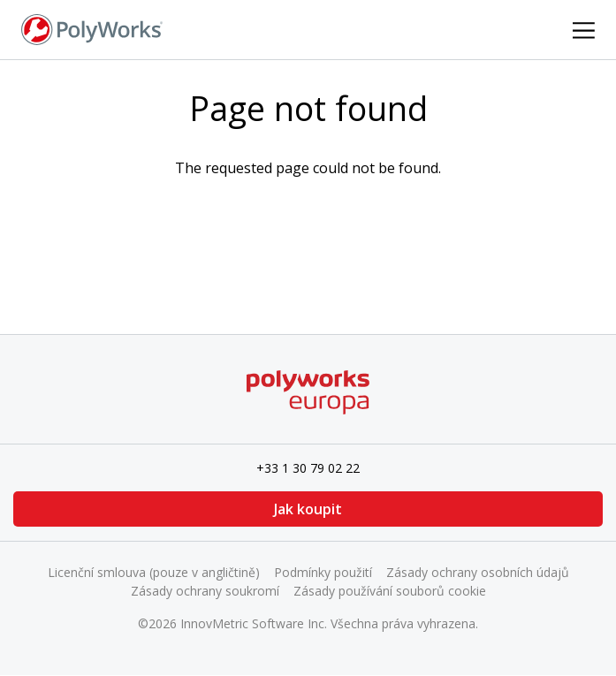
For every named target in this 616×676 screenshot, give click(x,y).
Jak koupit (308, 509)
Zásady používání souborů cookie (390, 591)
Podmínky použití (323, 572)
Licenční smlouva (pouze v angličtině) (154, 572)
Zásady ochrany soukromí (205, 591)
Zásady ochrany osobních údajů (478, 572)
